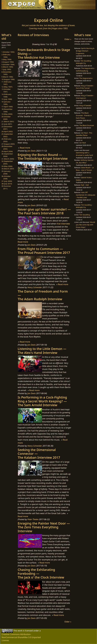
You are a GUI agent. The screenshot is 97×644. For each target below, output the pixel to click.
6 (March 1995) (7, 67)
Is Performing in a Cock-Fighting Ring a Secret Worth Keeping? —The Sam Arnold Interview (42, 401)
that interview (63, 224)
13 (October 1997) (6, 90)
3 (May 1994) (6, 59)
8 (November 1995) (7, 73)
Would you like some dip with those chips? (85, 225)
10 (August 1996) (8, 79)
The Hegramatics (86, 78)
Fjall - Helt (85, 185)
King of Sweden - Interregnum (85, 97)
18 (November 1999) (7, 110)
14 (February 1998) (6, 95)
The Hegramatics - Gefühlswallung (86, 70)
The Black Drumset (87, 125)
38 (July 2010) (7, 184)
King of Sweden (85, 105)
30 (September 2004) (7, 155)
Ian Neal (83, 143)
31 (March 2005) (8, 159)
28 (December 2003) (7, 148)
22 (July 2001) (7, 124)
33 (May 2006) (7, 166)
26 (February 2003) (6, 140)
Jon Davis (32, 151)
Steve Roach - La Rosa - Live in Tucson (85, 169)
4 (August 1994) (8, 62)
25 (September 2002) (7, 135)
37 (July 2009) (7, 181)
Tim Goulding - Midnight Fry (84, 62)
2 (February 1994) (6, 56)
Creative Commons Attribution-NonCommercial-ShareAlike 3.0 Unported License (21, 637)
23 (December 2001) (7, 128)
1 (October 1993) (8, 52)
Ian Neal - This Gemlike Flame (84, 134)
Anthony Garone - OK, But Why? (85, 161)
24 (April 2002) (7, 131)
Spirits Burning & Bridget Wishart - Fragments (85, 51)
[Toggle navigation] (10, 13)
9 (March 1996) (7, 77)
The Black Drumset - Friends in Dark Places (84, 115)
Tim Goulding (85, 215)
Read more (25, 148)
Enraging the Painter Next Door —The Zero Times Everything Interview (44, 527)
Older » (68, 39)
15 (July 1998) (7, 99)
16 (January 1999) (6, 103)
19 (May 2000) (7, 114)
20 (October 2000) (6, 118)
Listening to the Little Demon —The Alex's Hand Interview (42, 351)
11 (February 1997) (6, 83)
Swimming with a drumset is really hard (84, 154)
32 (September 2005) (7, 162)
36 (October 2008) (6, 177)
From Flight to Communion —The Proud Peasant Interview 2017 (44, 251)
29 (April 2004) (7, 151)
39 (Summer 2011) (6, 187)
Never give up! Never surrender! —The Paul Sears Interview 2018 (44, 211)
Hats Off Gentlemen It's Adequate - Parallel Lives (86, 195)
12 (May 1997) (7, 87)
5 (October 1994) (8, 64)
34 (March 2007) (8, 169)
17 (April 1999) (7, 107)
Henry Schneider (35, 287)
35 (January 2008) (6, 172)
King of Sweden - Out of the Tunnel (85, 87)
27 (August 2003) (8, 144)
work (20, 631)
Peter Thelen (33, 519)
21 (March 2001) (8, 121)
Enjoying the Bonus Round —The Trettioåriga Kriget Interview (43, 157)
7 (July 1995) (6, 69)
